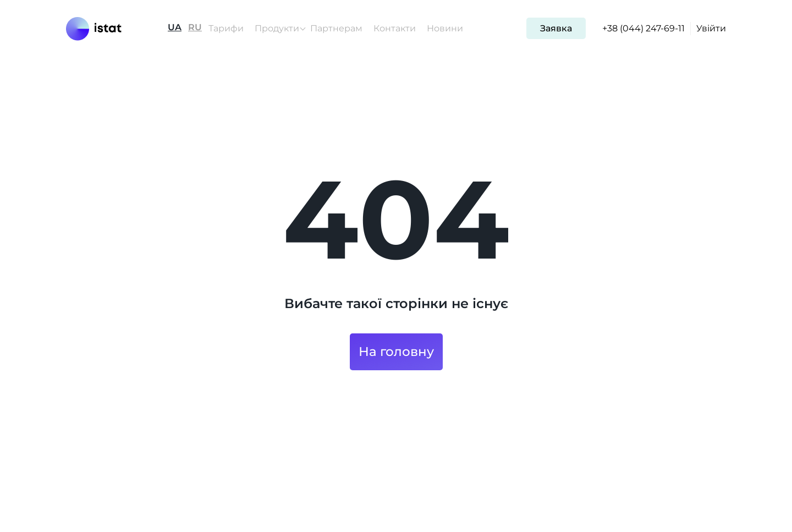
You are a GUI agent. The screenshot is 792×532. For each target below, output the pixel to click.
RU (195, 28)
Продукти (277, 28)
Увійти (711, 28)
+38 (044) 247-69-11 (643, 28)
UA (175, 28)
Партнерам (336, 28)
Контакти (395, 28)
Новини (445, 28)
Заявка (556, 28)
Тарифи (226, 28)
